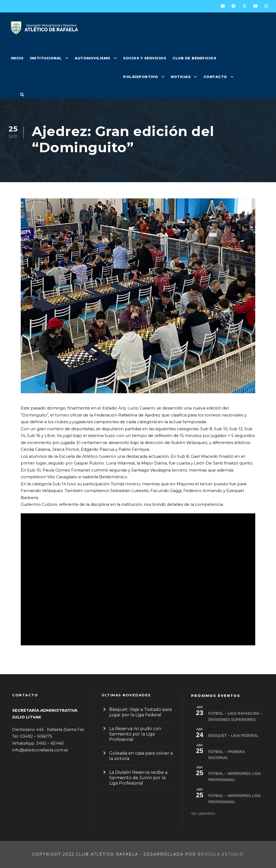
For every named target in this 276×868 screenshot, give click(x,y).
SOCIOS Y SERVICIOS (145, 58)
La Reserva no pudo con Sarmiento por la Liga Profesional (135, 734)
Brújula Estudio (221, 854)
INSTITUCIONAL (46, 58)
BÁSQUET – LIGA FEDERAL (234, 735)
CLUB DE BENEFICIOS (194, 58)
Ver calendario (203, 813)
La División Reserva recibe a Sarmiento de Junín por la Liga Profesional (138, 778)
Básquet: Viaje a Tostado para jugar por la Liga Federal (140, 712)
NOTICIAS (181, 77)
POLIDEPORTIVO (141, 77)
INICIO (17, 58)
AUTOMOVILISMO (93, 58)
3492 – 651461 (50, 743)
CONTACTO (215, 77)
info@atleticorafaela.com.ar (40, 750)
